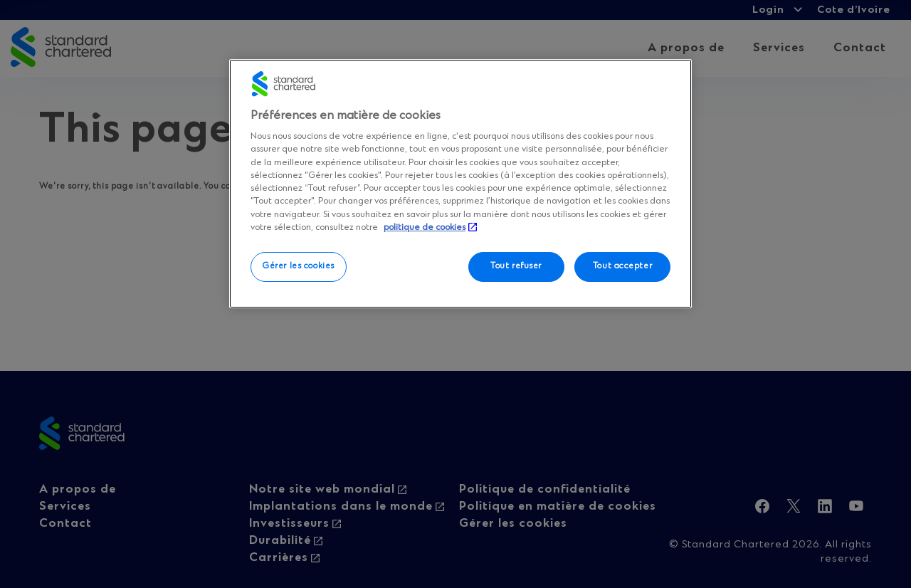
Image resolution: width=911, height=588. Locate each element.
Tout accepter (622, 266)
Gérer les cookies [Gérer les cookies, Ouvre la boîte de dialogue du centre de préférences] (299, 266)
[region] (460, 184)
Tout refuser (516, 266)
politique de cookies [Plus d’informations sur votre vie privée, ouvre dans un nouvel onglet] (425, 227)
